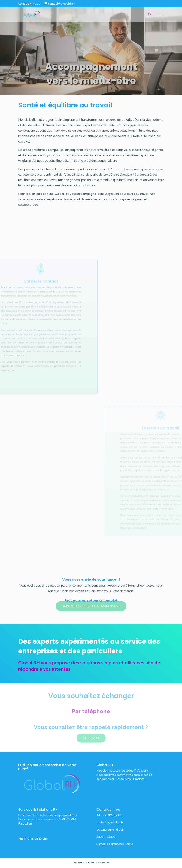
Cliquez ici (91, 736)
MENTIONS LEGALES (33, 839)
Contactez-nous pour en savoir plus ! (91, 602)
